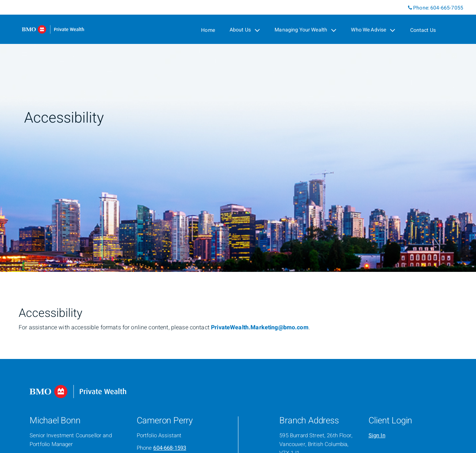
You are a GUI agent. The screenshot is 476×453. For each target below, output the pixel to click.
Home (208, 30)
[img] (238, 136)
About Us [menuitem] (245, 30)
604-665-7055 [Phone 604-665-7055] (447, 8)
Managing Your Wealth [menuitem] (305, 30)
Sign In (377, 435)
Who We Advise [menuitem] (373, 30)
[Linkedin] (402, 7)
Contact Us (423, 30)
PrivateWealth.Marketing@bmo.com (260, 327)
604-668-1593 (170, 448)
